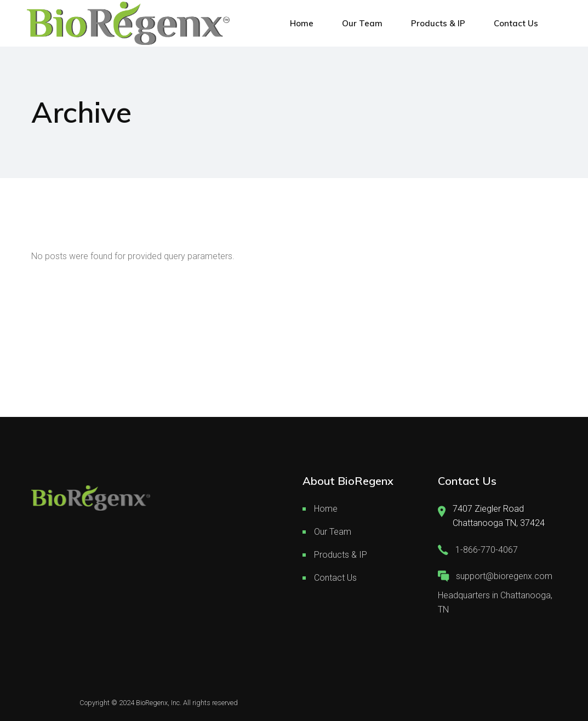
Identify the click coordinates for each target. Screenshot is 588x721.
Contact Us (335, 578)
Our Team (333, 532)
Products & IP (341, 555)
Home (326, 509)
